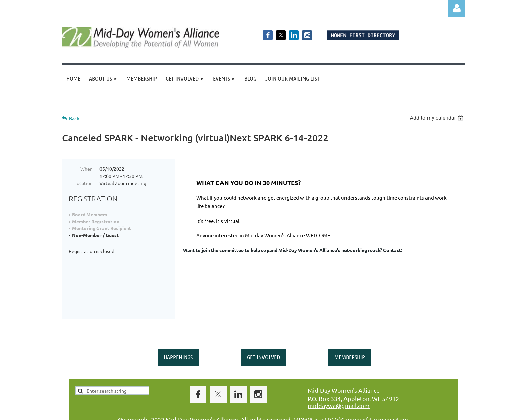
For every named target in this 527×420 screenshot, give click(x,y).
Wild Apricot (385, 412)
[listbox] (437, 118)
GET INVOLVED (263, 325)
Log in (457, 8)
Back (74, 119)
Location (84, 183)
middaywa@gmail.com (339, 373)
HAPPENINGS (178, 325)
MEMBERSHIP (350, 325)
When (87, 169)
